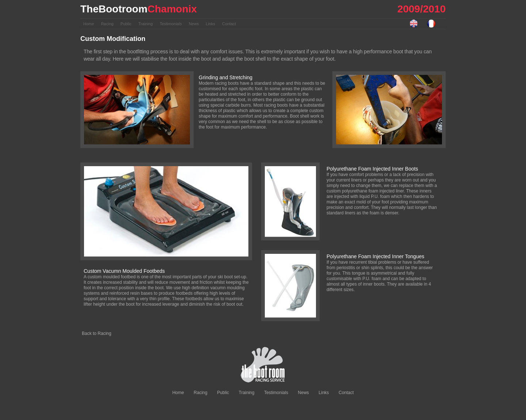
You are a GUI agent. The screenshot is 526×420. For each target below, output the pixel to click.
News (195, 24)
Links (211, 24)
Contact (229, 24)
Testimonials (171, 24)
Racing (108, 24)
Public (127, 24)
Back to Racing (97, 333)
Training (146, 24)
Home (89, 24)
